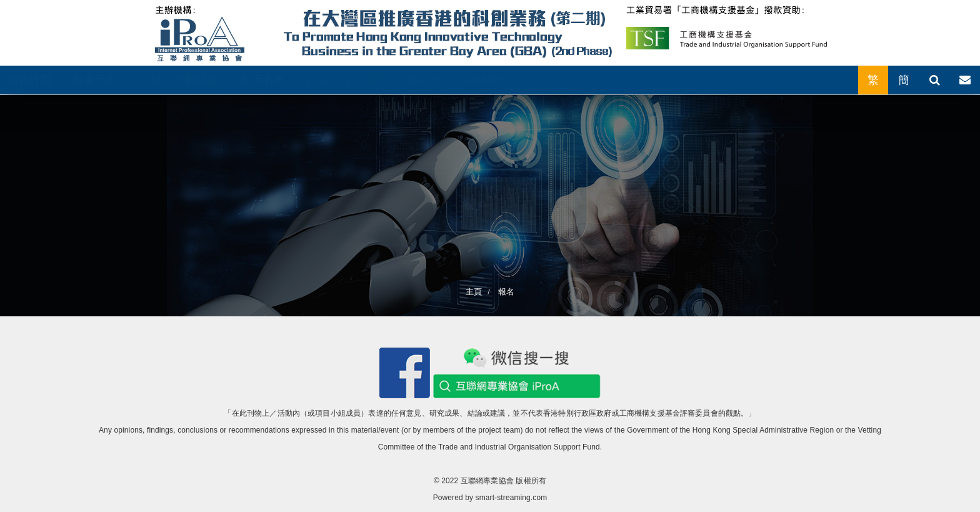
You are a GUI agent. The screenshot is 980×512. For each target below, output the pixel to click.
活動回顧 (201, 80)
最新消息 (430, 80)
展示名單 (267, 80)
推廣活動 (99, 80)
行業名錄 (329, 80)
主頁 (474, 292)
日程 (150, 80)
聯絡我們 (488, 80)
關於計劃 (33, 80)
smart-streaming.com (512, 498)
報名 (379, 80)
